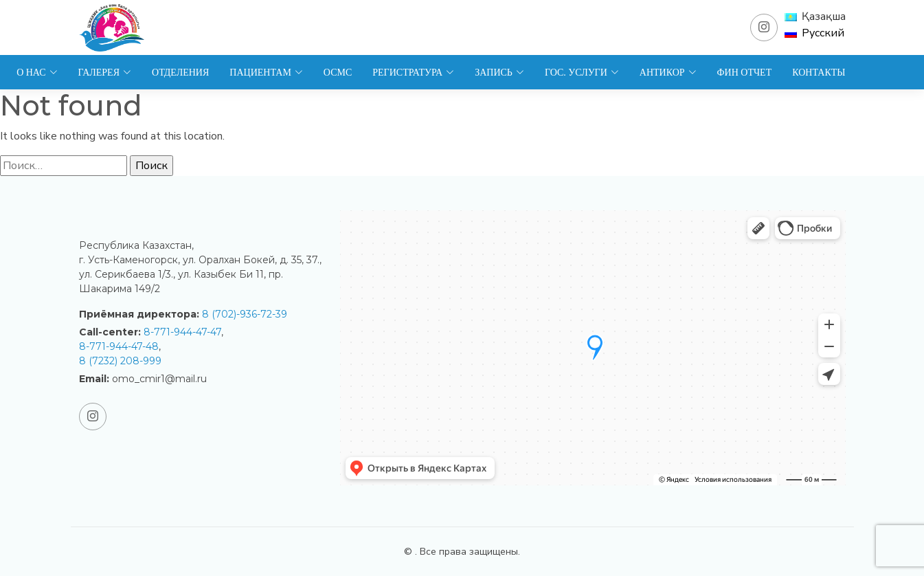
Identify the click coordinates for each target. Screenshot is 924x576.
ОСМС (338, 73)
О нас (37, 73)
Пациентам (266, 73)
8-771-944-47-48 (119, 346)
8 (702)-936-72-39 (245, 314)
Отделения (180, 73)
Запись (499, 73)
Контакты (819, 73)
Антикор (668, 73)
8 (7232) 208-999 (120, 361)
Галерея (105, 73)
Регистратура (413, 73)
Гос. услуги (582, 73)
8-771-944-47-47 (182, 332)
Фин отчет (745, 73)
